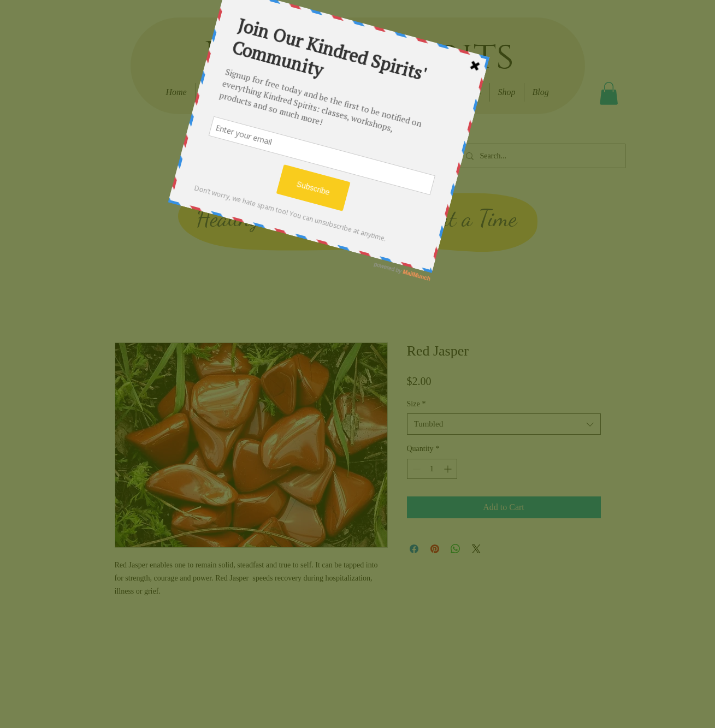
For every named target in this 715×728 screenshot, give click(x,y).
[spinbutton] (432, 469)
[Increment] (449, 469)
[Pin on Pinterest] (435, 549)
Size (416, 404)
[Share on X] (476, 549)
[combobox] (504, 424)
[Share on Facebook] (414, 549)
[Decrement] (415, 469)
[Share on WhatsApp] (456, 549)
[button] (609, 93)
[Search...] (541, 156)
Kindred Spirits (359, 56)
